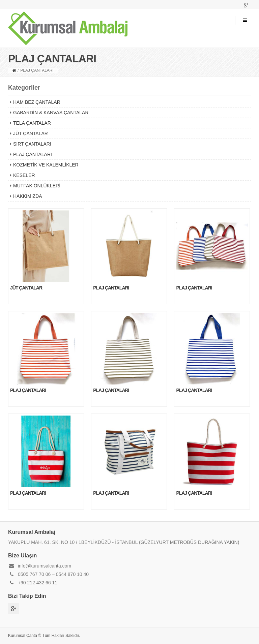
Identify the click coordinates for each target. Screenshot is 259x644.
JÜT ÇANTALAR (31, 133)
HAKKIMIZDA (28, 196)
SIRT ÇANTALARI (32, 144)
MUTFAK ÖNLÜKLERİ (37, 186)
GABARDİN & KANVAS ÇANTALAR (51, 113)
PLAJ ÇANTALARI (33, 154)
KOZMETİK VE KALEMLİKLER (46, 165)
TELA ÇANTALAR (32, 123)
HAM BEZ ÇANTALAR (37, 102)
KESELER (24, 175)
